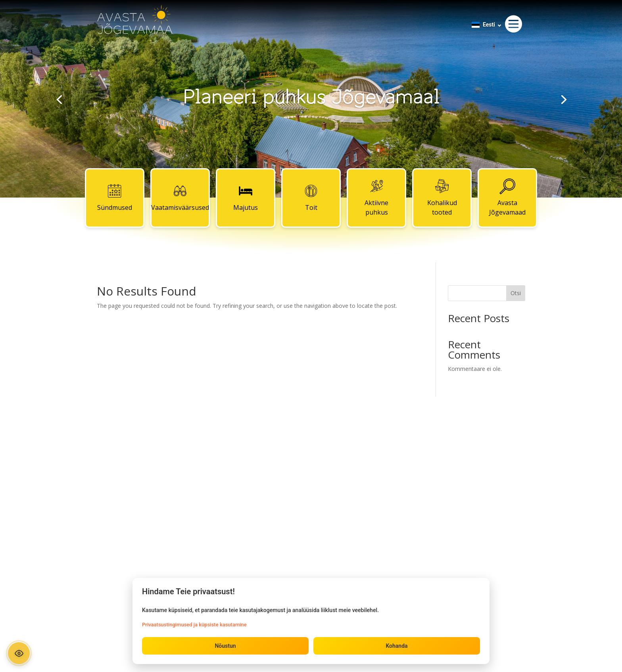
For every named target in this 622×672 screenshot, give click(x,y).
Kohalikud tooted (442, 198)
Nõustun (225, 646)
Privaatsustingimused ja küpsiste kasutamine (194, 625)
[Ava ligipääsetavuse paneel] (19, 653)
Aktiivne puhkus (376, 198)
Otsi (516, 293)
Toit (311, 198)
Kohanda (396, 646)
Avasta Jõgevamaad (507, 198)
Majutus (246, 198)
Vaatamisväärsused (180, 198)
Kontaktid (311, 454)
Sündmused (115, 198)
